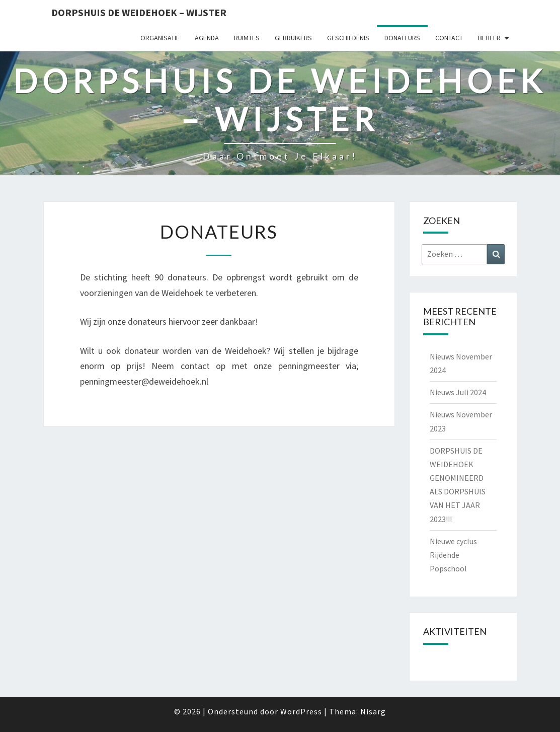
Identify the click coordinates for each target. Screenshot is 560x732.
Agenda (207, 38)
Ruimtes (247, 38)
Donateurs (402, 38)
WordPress (301, 711)
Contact (449, 38)
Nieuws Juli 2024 (458, 392)
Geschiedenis (348, 38)
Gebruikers (293, 38)
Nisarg (373, 711)
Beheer (489, 38)
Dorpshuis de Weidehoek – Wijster (139, 12)
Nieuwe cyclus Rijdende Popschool (453, 555)
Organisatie (160, 38)
